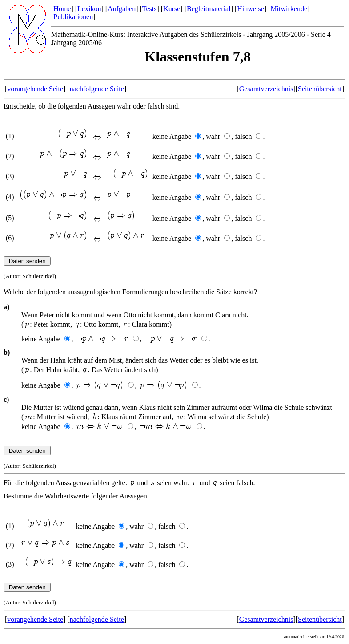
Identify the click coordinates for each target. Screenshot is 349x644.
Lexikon (89, 9)
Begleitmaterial (209, 9)
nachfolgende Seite (97, 89)
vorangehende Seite (35, 89)
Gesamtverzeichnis (266, 89)
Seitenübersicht (320, 89)
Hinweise (250, 9)
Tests (150, 9)
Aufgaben (122, 9)
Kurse (172, 9)
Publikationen (73, 17)
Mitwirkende (289, 9)
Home (62, 9)
